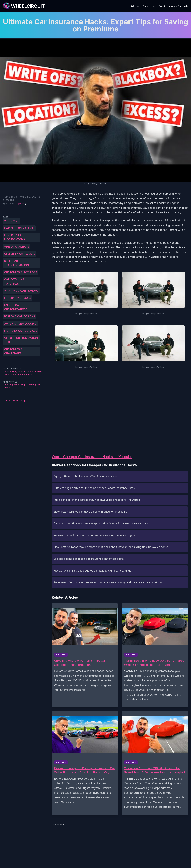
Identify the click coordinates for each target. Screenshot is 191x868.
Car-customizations (19, 228)
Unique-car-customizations (16, 307)
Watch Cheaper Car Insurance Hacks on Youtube (92, 457)
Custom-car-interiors (21, 272)
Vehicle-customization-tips (22, 340)
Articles (135, 6)
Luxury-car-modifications (15, 237)
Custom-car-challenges (14, 351)
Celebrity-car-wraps (20, 254)
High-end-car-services (21, 331)
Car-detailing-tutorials (15, 281)
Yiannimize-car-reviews (21, 291)
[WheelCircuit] (24, 6)
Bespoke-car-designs (20, 316)
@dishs (21, 203)
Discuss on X (58, 825)
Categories (149, 6)
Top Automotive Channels (173, 6)
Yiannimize (12, 221)
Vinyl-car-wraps (17, 247)
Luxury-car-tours (18, 298)
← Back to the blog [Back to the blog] (14, 401)
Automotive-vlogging (20, 324)
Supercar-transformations (17, 263)
